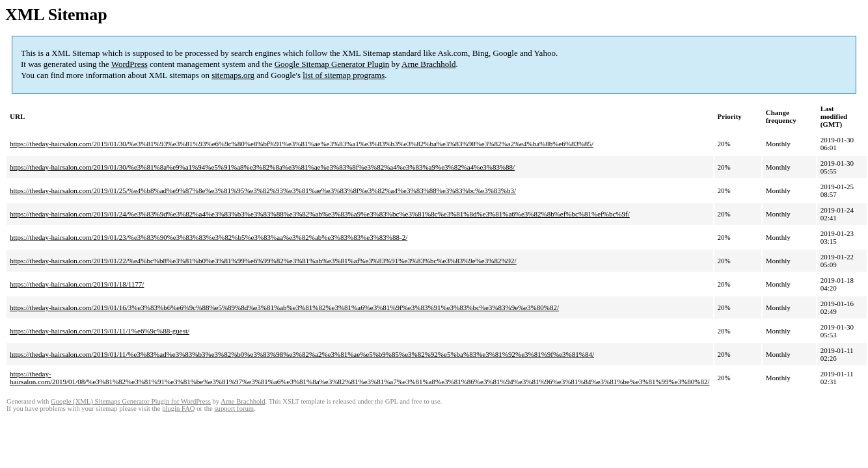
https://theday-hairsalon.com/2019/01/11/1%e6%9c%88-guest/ (100, 331)
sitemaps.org (233, 75)
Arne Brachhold (428, 64)
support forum (234, 409)
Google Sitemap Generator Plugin (332, 64)
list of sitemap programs (344, 75)
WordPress (129, 64)
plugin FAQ (178, 409)
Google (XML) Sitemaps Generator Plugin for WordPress (131, 401)
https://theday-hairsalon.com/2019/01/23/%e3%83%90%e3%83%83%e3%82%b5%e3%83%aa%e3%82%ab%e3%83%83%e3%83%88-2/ (209, 237)
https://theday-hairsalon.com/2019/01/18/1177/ (77, 284)
